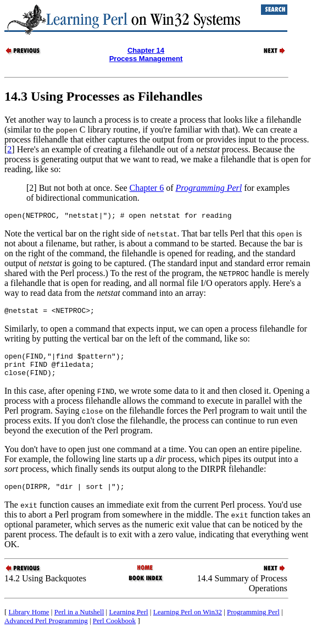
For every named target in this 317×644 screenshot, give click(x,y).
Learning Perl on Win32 (188, 622)
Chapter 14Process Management (146, 54)
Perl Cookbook (114, 631)
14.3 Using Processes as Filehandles (103, 96)
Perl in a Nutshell (79, 622)
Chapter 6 (147, 188)
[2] (32, 188)
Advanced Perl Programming (46, 631)
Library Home (29, 622)
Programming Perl (253, 622)
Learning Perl (128, 622)
